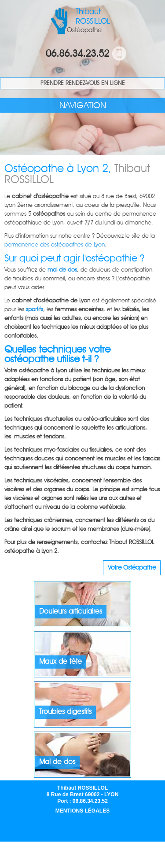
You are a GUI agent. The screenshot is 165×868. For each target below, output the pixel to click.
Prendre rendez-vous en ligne (83, 83)
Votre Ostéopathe (132, 568)
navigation (83, 106)
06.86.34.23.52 (77, 54)
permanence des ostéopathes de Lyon (55, 245)
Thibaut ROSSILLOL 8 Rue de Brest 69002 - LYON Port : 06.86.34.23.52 (83, 794)
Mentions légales (82, 811)
